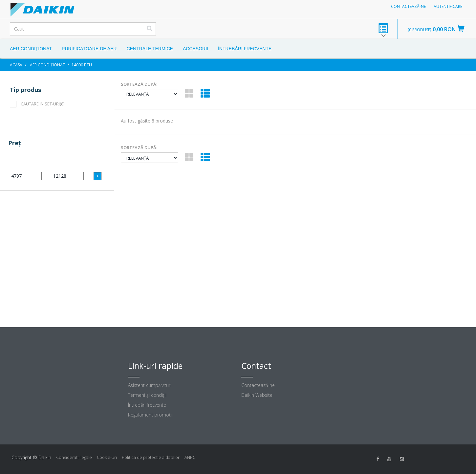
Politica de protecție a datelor (151, 457)
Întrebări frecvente (245, 49)
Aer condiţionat (31, 49)
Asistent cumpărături (150, 385)
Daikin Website (257, 395)
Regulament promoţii (150, 415)
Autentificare (448, 6)
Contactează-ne (408, 6)
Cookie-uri (107, 457)
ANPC (190, 457)
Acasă (16, 65)
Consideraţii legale (74, 457)
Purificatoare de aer (89, 49)
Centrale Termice (150, 49)
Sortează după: (139, 84)
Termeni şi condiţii (147, 395)
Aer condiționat (47, 65)
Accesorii (195, 49)
